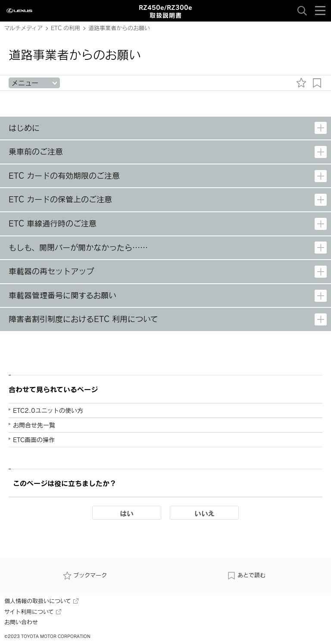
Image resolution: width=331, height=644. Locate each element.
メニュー (25, 83)
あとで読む (246, 575)
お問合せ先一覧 (34, 425)
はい (127, 513)
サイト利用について (33, 612)
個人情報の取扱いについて (41, 601)
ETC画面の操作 (34, 440)
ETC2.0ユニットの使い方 (48, 410)
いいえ (205, 513)
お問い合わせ (21, 622)
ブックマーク (85, 575)
